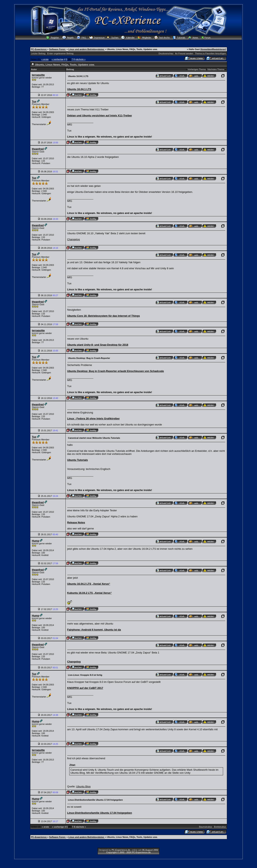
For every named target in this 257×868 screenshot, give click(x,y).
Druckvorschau (166, 53)
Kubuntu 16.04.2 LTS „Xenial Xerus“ (90, 593)
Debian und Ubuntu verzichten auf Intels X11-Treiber (100, 116)
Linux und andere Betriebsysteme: (86, 49)
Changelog (74, 239)
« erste (45, 59)
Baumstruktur (205, 827)
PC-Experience (39, 49)
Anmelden (206, 49)
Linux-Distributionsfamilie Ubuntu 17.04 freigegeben (100, 813)
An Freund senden (184, 53)
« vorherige (58, 59)
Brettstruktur (220, 827)
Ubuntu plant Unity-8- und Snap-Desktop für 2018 (98, 345)
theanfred (38, 149)
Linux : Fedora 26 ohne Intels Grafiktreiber (94, 419)
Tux (34, 101)
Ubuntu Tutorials (78, 460)
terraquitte (38, 75)
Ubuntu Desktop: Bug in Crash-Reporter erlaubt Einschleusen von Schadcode (116, 371)
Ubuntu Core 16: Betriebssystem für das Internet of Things (104, 316)
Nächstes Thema (216, 69)
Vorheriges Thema (197, 69)
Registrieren (219, 49)
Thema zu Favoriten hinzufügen (211, 53)
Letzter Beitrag (38, 53)
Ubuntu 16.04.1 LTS (79, 89)
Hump (36, 541)
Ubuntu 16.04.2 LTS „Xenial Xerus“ (89, 584)
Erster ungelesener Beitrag (60, 53)
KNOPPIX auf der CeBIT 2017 (85, 688)
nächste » (80, 59)
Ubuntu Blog (83, 786)
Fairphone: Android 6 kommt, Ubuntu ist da (94, 630)
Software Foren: (57, 49)
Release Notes (76, 522)
